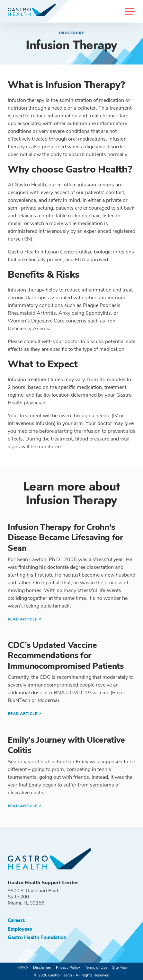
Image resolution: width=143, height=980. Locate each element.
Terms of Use (96, 967)
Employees (20, 929)
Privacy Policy (68, 967)
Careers (16, 921)
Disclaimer (42, 967)
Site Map (120, 967)
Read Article (23, 619)
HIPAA (22, 967)
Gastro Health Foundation (37, 938)
